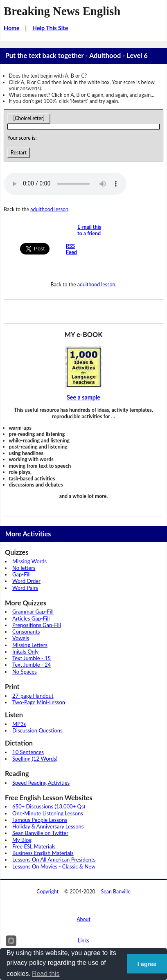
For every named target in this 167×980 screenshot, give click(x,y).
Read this (46, 974)
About (83, 919)
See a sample (83, 397)
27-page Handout (33, 696)
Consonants (26, 632)
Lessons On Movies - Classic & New (54, 866)
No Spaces (25, 672)
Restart (19, 153)
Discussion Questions (37, 730)
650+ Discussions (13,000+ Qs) (49, 806)
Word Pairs (25, 588)
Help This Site (50, 28)
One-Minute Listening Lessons (48, 813)
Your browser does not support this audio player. (65, 184)
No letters (24, 568)
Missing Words (29, 561)
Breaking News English (62, 11)
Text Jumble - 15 (32, 658)
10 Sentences (28, 752)
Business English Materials (43, 853)
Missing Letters (30, 645)
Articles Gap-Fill (31, 618)
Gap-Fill (21, 574)
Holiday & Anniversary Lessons (48, 826)
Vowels (21, 638)
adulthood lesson (49, 209)
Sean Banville (116, 892)
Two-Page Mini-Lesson (39, 702)
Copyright (47, 892)
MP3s (19, 724)
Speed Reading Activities (41, 783)
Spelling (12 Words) (35, 759)
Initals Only (25, 652)
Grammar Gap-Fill (33, 612)
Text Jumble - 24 (32, 665)
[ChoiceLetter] (29, 118)
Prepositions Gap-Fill (37, 625)
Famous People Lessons (40, 820)
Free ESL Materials (34, 846)
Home (12, 28)
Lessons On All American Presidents (54, 859)
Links (83, 941)
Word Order (26, 581)
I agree (147, 964)
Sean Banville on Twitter (40, 833)
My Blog (22, 840)
